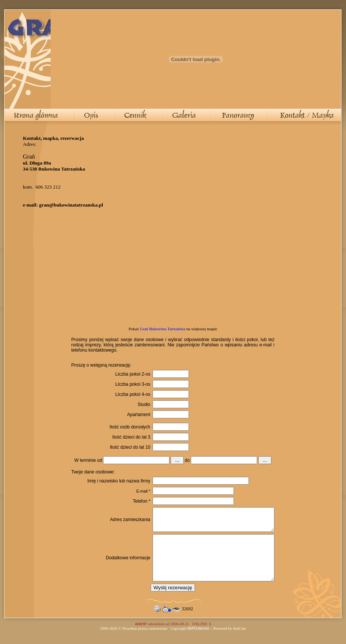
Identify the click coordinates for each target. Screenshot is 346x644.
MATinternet (198, 642)
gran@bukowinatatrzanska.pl (71, 205)
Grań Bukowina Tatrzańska (163, 329)
